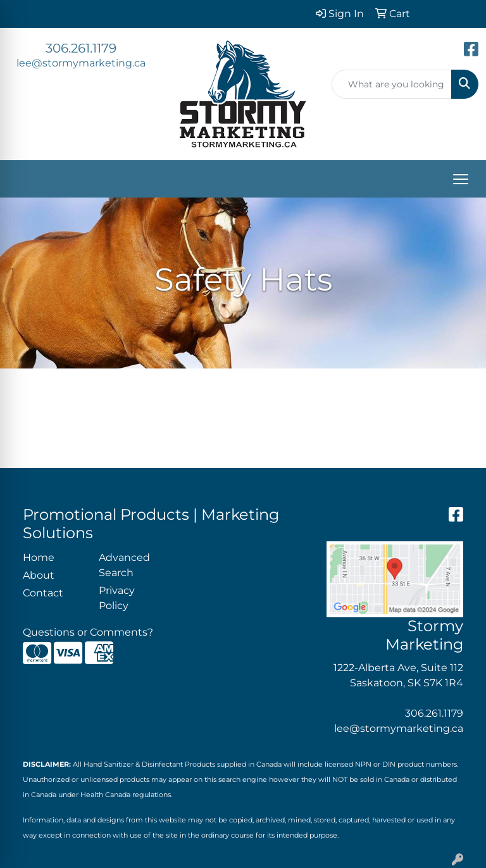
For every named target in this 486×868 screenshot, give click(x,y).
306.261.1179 (81, 48)
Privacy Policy (117, 598)
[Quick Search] (392, 84)
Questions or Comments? (88, 632)
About (39, 575)
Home (39, 557)
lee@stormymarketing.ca (81, 63)
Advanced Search (124, 565)
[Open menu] (461, 179)
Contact (43, 593)
